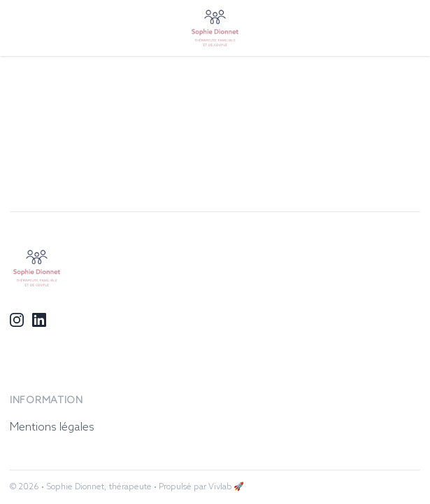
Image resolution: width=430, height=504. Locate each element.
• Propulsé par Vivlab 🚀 (199, 487)
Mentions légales (52, 427)
